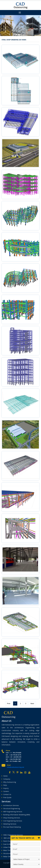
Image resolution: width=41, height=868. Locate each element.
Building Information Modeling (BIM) (16, 815)
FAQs (4, 785)
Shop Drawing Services (11, 818)
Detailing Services (9, 824)
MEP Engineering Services (12, 812)
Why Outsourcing (9, 782)
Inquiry (5, 788)
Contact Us (6, 794)
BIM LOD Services (9, 838)
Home (5, 776)
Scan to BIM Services (10, 844)
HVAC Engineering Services (12, 835)
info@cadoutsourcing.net (15, 767)
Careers (5, 791)
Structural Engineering (11, 808)
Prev (9, 703)
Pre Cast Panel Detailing (11, 827)
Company (6, 779)
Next (32, 703)
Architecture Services (10, 805)
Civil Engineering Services (12, 821)
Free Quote (7, 797)
